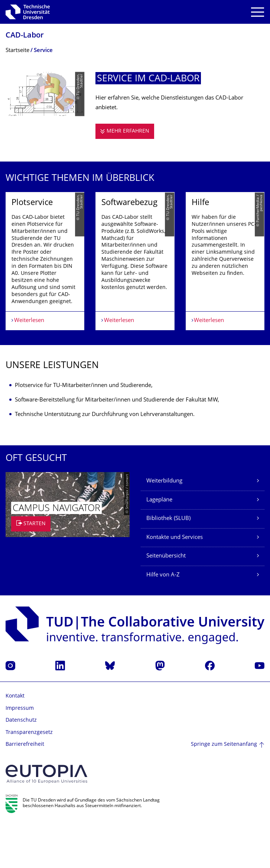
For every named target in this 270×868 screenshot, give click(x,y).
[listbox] (135, 283)
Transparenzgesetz (29, 776)
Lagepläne (159, 544)
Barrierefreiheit (25, 788)
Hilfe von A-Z (163, 619)
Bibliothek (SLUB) (168, 563)
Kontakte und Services (175, 581)
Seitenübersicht (166, 600)
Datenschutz (21, 764)
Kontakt (15, 740)
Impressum (20, 752)
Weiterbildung (164, 525)
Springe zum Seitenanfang (224, 788)
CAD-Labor (25, 36)
